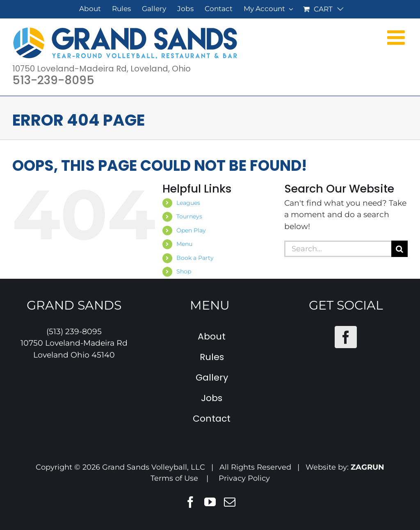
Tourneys (189, 216)
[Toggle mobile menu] (397, 37)
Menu (184, 244)
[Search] (399, 249)
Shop (184, 271)
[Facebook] (346, 337)
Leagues (188, 203)
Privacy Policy (244, 478)
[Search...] (338, 249)
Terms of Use (174, 478)
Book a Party (195, 258)
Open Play (191, 230)
